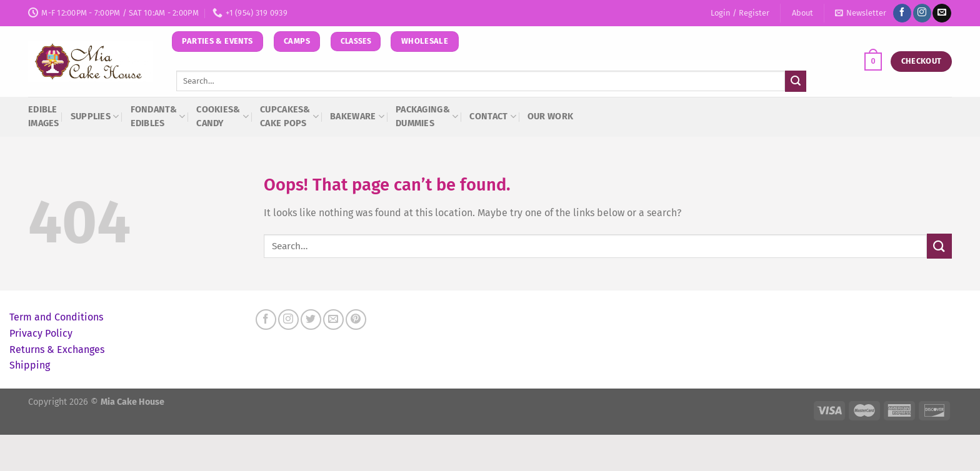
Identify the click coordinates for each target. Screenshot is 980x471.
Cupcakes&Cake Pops (289, 117)
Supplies (95, 117)
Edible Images (44, 117)
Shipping (30, 365)
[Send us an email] (942, 13)
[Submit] (796, 81)
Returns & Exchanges (57, 350)
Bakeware (357, 117)
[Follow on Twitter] (311, 320)
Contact (493, 117)
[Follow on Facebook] (902, 13)
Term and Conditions (56, 317)
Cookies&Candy (222, 117)
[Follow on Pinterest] (356, 320)
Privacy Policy (41, 333)
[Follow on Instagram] (922, 13)
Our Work (550, 117)
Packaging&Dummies (427, 117)
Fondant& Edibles (158, 117)
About (802, 13)
